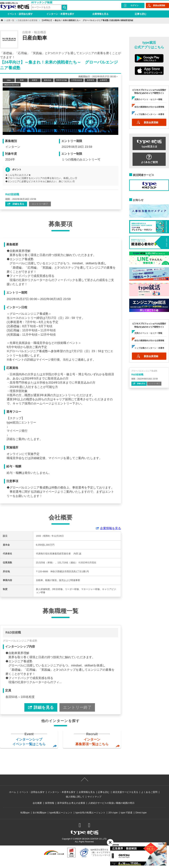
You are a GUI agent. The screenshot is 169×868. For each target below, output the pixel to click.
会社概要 (37, 803)
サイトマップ (94, 797)
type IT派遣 (127, 813)
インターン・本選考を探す (60, 14)
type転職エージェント (61, 813)
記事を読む (141, 14)
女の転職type (39, 813)
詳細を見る (18, 204)
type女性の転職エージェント (90, 813)
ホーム (13, 792)
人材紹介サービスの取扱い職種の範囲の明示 (111, 803)
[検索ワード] (46, 7)
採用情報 (50, 803)
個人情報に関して (75, 797)
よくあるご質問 (149, 792)
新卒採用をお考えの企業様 (71, 803)
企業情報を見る (100, 14)
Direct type (141, 813)
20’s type (113, 813)
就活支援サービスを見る (125, 792)
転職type (25, 813)
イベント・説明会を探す (20, 14)
